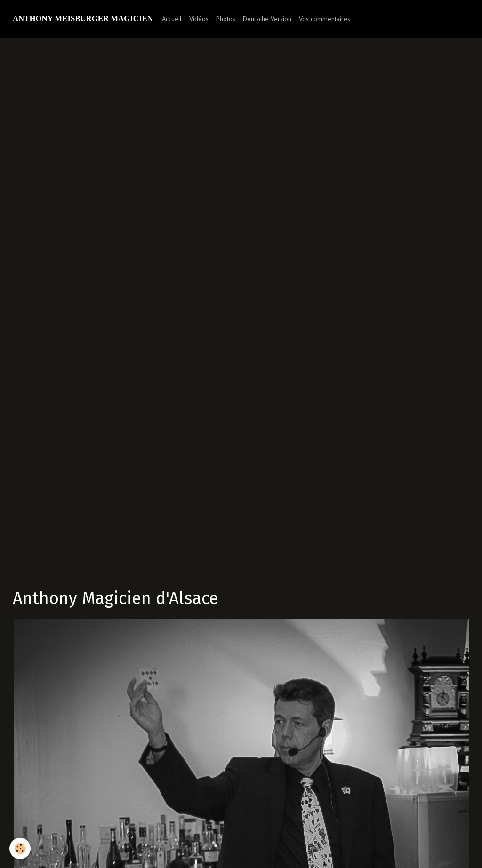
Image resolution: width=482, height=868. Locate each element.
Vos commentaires (325, 19)
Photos (226, 19)
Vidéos (199, 19)
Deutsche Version (267, 19)
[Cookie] (20, 848)
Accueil (172, 19)
